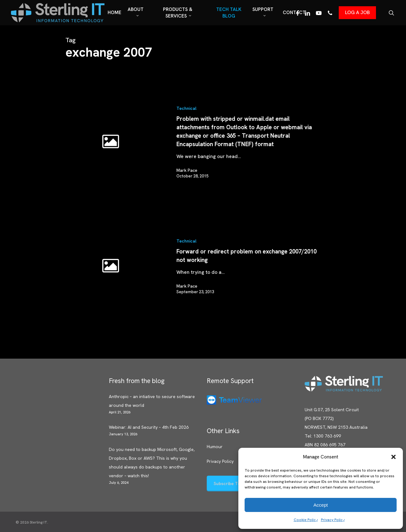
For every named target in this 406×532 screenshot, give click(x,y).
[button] (393, 457)
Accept (321, 505)
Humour (215, 447)
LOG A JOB (357, 12)
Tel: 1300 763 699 (323, 436)
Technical (186, 108)
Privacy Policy (333, 520)
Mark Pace (187, 170)
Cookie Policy (306, 520)
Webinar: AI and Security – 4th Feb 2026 (149, 427)
